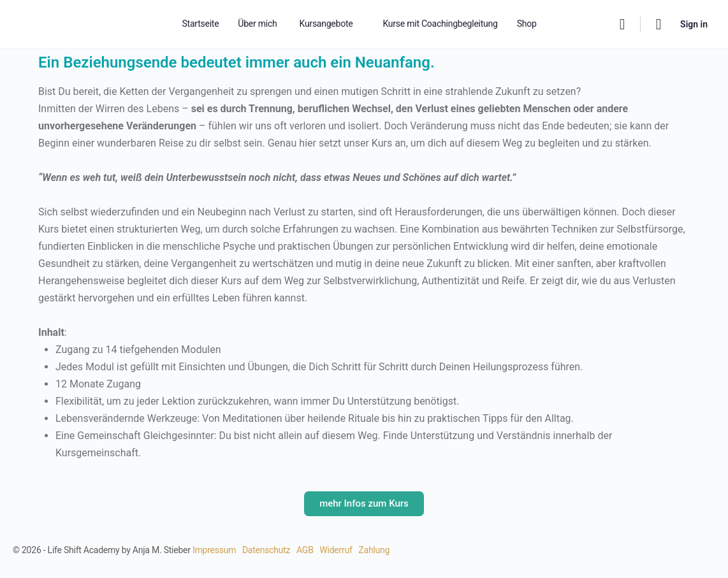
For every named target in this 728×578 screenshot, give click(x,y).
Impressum (214, 550)
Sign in (694, 24)
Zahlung (374, 550)
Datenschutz (266, 550)
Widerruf (336, 550)
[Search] (622, 24)
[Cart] (659, 24)
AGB (305, 550)
